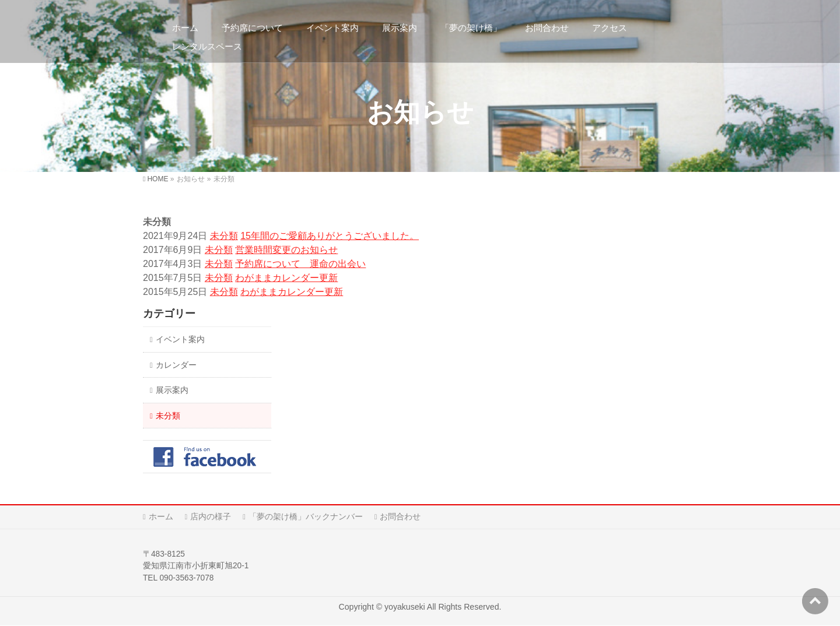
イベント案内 (180, 340)
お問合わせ (400, 516)
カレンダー (176, 365)
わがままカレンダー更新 (286, 278)
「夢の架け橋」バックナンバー (306, 516)
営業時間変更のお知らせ (286, 250)
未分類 (224, 236)
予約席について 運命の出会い (300, 264)
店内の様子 (211, 516)
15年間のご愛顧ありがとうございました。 (330, 236)
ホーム (161, 516)
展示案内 (172, 390)
